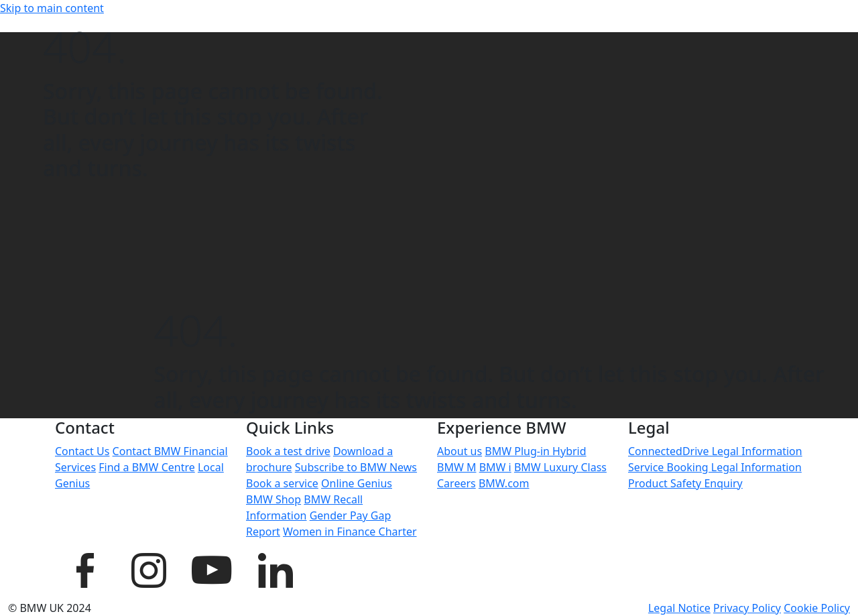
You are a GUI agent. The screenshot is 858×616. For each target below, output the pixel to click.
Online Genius (357, 483)
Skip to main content (52, 8)
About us (459, 451)
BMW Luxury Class (560, 467)
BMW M (456, 467)
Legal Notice (679, 608)
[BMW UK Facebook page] (85, 568)
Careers (456, 483)
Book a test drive (288, 451)
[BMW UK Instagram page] (148, 568)
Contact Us (82, 451)
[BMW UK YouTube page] (211, 568)
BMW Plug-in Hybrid (535, 451)
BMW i (495, 467)
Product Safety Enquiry (685, 483)
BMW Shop (273, 499)
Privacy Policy (747, 608)
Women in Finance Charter (350, 532)
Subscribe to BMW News (356, 467)
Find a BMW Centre (147, 467)
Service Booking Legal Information (715, 467)
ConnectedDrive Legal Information (715, 451)
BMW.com (504, 483)
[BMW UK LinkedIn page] (275, 568)
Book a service (282, 483)
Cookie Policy (817, 608)
